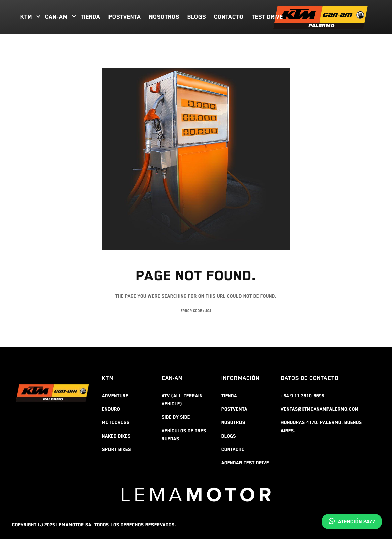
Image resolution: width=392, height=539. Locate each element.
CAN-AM (56, 17)
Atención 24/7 (352, 522)
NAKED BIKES (116, 436)
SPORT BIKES (117, 449)
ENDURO (111, 409)
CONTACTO (229, 17)
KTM (26, 17)
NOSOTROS (164, 17)
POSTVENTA (125, 17)
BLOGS (197, 17)
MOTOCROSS (116, 422)
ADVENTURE (115, 396)
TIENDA (91, 17)
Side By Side (176, 417)
